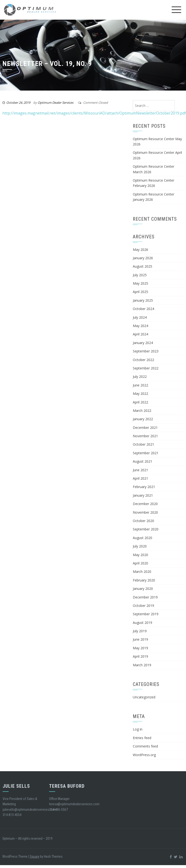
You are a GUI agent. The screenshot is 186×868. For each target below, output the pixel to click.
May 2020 (140, 555)
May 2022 (140, 394)
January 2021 (143, 495)
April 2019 (140, 656)
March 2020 (142, 572)
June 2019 (140, 639)
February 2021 (144, 487)
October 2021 (143, 444)
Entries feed (142, 738)
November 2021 (145, 436)
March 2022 (142, 411)
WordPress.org (144, 755)
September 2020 (146, 529)
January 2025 (143, 300)
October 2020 (143, 521)
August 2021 (142, 461)
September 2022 (146, 368)
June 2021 (140, 470)
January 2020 (143, 589)
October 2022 (143, 360)
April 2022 (140, 402)
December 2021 (145, 428)
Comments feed (145, 746)
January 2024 (143, 343)
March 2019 (142, 665)
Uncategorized (144, 697)
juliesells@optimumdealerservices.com (29, 810)
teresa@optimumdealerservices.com (74, 804)
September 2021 (146, 453)
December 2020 (145, 504)
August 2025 (142, 266)
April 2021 (140, 478)
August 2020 (142, 538)
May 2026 (140, 250)
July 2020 (140, 546)
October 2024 (143, 309)
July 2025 (140, 275)
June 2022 (140, 385)
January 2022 (143, 419)
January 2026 (143, 258)
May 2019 (140, 648)
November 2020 (145, 512)
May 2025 (140, 283)
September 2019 (146, 614)
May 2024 (140, 326)
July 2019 (140, 631)
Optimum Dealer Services (55, 103)
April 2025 (140, 292)
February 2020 (144, 580)
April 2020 (140, 563)
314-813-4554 (12, 815)
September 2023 (146, 351)
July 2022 (140, 377)
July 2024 (140, 317)
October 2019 (143, 606)
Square (35, 857)
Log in (138, 729)
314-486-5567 (58, 810)
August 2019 (142, 623)
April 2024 (140, 334)
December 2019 (145, 597)
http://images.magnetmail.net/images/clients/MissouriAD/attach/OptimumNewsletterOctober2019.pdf (94, 113)
